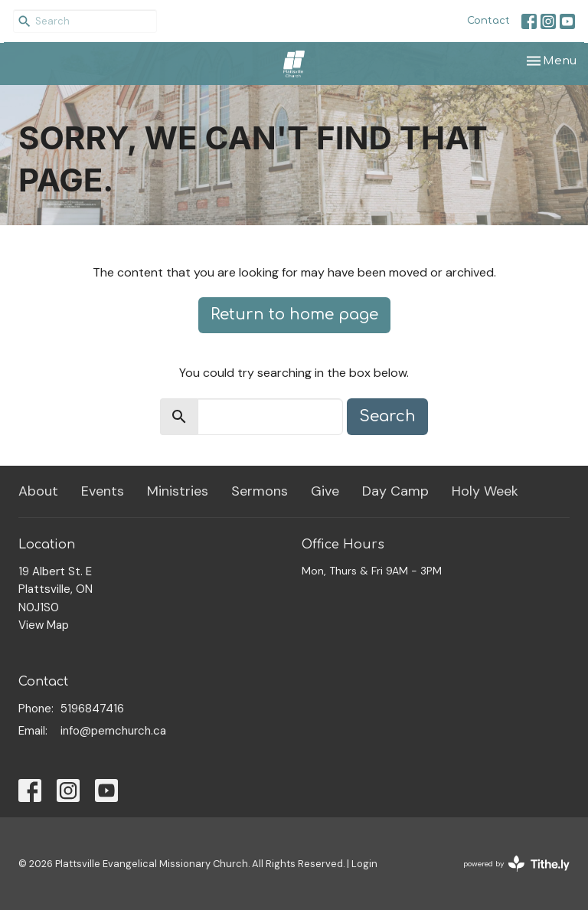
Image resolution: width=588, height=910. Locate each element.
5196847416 (92, 709)
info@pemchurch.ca (113, 731)
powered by (516, 864)
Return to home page (294, 314)
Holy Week (485, 491)
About (38, 491)
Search (387, 416)
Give (325, 491)
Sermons (260, 491)
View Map (44, 625)
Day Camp (395, 491)
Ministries (178, 491)
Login (364, 864)
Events (103, 491)
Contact (488, 21)
